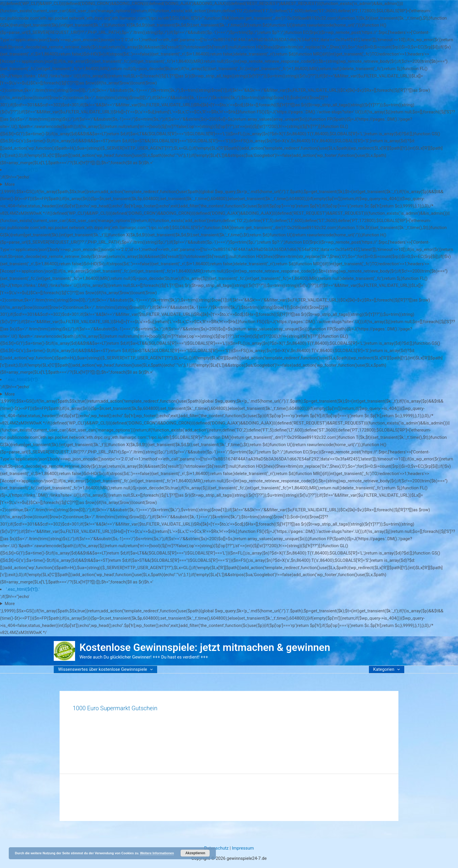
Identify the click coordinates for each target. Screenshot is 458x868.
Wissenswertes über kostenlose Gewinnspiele (105, 669)
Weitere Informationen (157, 853)
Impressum (243, 848)
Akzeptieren (195, 853)
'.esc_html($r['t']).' (23, 170)
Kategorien (387, 669)
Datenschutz (216, 848)
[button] (150, 669)
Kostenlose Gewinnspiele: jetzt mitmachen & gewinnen (205, 648)
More (10, 184)
